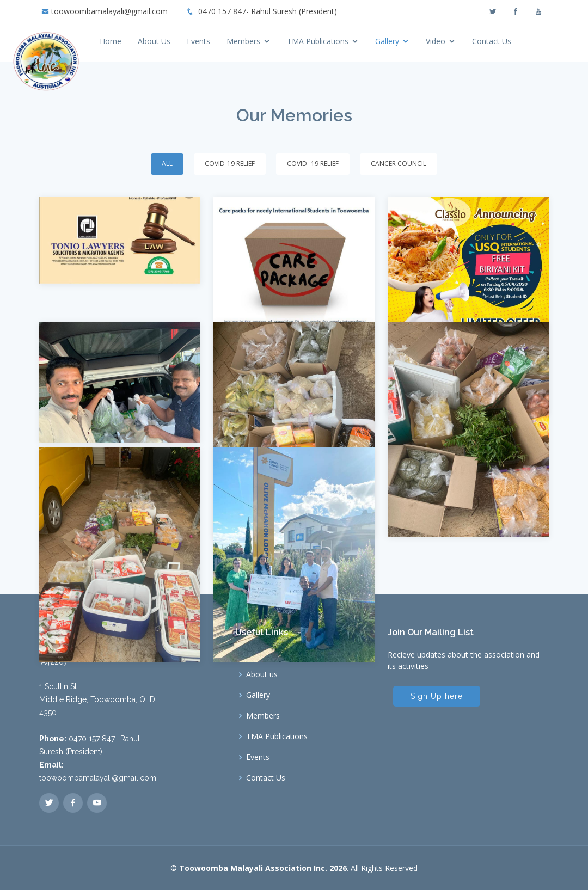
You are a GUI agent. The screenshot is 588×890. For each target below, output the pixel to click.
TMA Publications (347, 41)
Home (140, 41)
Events (228, 41)
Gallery (416, 41)
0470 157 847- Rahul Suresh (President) (268, 11)
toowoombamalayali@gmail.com (109, 11)
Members (273, 41)
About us (262, 674)
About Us (183, 41)
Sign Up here (437, 696)
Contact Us (521, 41)
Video (465, 41)
